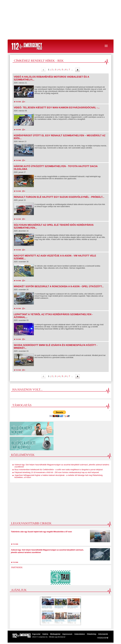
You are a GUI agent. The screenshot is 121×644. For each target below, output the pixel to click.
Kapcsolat (36, 634)
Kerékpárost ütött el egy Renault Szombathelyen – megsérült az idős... (60, 137)
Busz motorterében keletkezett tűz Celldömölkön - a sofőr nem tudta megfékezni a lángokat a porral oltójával (59, 470)
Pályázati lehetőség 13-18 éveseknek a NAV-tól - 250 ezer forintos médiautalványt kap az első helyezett (57, 472)
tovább (18, 102)
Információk (103, 634)
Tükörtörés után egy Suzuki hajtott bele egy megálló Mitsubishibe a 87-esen (42, 532)
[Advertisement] (60, 20)
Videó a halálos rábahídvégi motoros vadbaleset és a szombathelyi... (51, 78)
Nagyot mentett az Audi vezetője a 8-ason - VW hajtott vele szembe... (55, 257)
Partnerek (17, 567)
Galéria (45, 634)
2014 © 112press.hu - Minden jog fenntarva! (49, 637)
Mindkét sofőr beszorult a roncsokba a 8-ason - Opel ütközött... (59, 286)
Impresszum (67, 634)
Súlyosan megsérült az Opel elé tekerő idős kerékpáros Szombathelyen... (54, 226)
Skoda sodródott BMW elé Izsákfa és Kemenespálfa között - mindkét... (56, 347)
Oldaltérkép (92, 634)
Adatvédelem (80, 634)
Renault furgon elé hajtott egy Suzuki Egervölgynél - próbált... (59, 197)
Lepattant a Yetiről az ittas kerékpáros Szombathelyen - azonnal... (53, 316)
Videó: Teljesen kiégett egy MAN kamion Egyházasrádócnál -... (57, 108)
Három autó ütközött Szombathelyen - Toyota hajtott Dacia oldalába (56, 168)
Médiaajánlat (55, 634)
